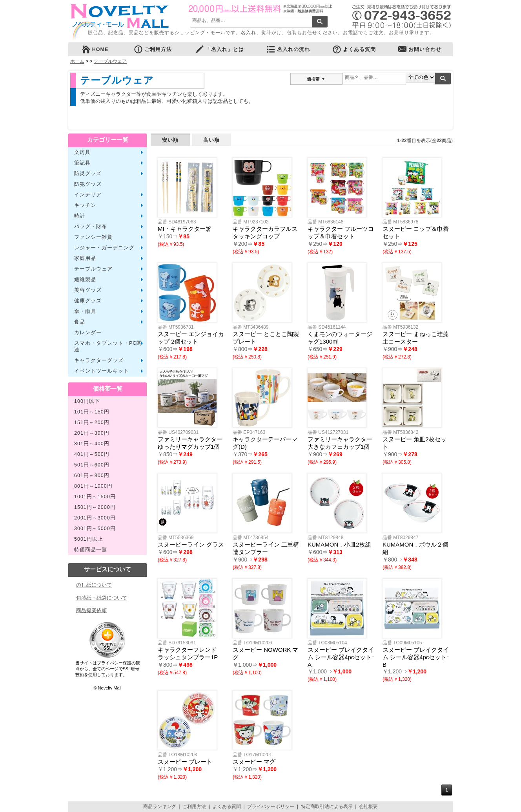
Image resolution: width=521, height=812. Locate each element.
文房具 (82, 152)
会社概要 (368, 807)
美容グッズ (88, 290)
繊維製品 (85, 280)
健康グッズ (88, 301)
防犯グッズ (88, 184)
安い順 (170, 140)
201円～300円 (92, 433)
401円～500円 (92, 454)
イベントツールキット (102, 371)
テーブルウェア (110, 61)
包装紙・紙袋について (102, 598)
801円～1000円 (93, 486)
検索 (320, 22)
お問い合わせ (419, 49)
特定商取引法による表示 (327, 807)
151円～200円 (92, 422)
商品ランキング (160, 807)
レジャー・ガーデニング (104, 248)
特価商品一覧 (91, 550)
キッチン (85, 205)
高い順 (211, 140)
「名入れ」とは (219, 49)
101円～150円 (92, 412)
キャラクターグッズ (99, 360)
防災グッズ (88, 174)
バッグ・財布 (91, 227)
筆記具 (82, 163)
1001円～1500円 (95, 497)
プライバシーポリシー (271, 807)
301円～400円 (92, 444)
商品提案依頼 (91, 610)
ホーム (77, 61)
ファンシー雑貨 (93, 237)
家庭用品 (85, 258)
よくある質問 (354, 49)
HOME (95, 49)
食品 (80, 322)
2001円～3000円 (95, 518)
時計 (80, 216)
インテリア (88, 195)
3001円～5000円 (95, 529)
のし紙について (94, 585)
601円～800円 (92, 475)
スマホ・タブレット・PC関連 (108, 347)
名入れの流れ (288, 49)
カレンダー (88, 333)
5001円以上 (89, 539)
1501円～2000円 (95, 507)
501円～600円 (92, 465)
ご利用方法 (153, 49)
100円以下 (87, 401)
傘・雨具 (85, 311)
